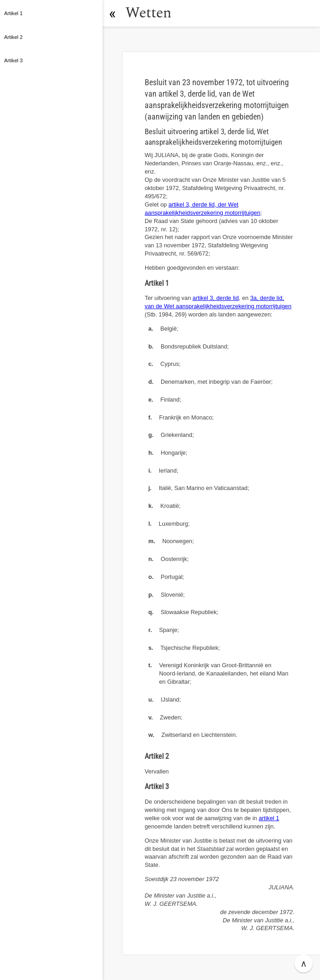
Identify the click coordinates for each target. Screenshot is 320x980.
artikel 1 (269, 818)
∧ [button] (304, 964)
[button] (112, 13)
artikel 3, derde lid (216, 298)
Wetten (149, 13)
